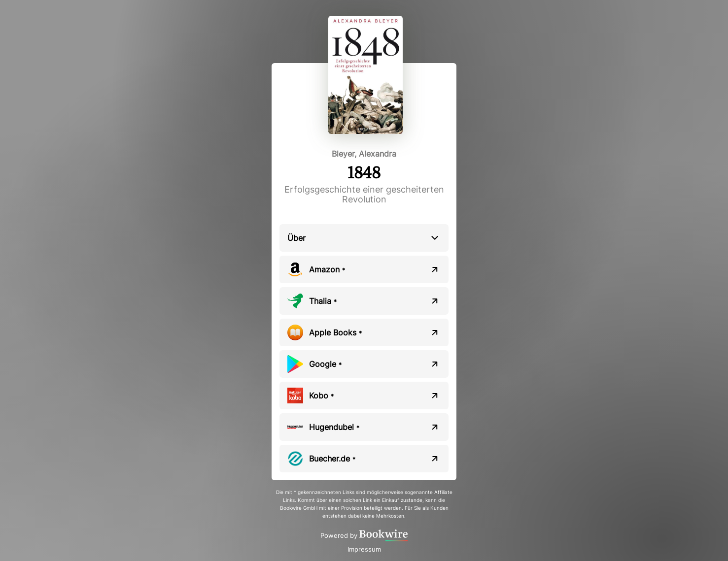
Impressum (364, 549)
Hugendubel (334, 427)
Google (325, 364)
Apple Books (335, 332)
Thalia (323, 301)
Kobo (321, 396)
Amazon (327, 269)
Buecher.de (332, 459)
